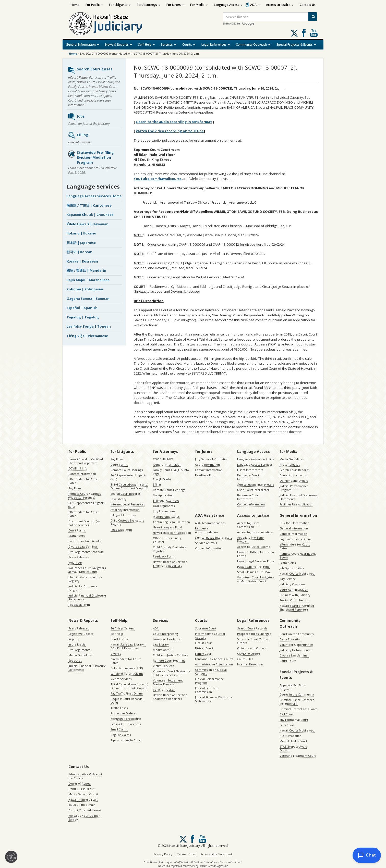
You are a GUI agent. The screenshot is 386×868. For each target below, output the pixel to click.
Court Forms (77, 530)
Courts (189, 45)
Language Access (228, 5)
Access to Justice (280, 5)
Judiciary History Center (296, 650)
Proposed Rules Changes (254, 634)
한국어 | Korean (80, 252)
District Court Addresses (85, 810)
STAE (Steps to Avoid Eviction (293, 748)
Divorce (116, 654)
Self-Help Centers (123, 628)
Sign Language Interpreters (256, 484)
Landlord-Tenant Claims (127, 673)
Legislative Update (81, 634)
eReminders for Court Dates (83, 481)
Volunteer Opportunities (296, 645)
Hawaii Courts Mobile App (297, 573)
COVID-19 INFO (163, 459)
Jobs (76, 117)
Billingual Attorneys (166, 500)
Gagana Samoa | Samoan (88, 299)
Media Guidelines (292, 459)
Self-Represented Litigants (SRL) (86, 505)
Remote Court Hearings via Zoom (298, 555)
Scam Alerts (76, 536)
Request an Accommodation (206, 530)
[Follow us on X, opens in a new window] (294, 33)
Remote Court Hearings (127, 470)
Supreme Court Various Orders (253, 641)
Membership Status (166, 517)
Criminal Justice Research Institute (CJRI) (297, 702)
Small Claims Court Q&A (254, 572)
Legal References (216, 45)
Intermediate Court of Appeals (210, 636)
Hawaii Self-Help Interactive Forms (256, 554)
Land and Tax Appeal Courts (214, 659)
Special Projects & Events (296, 45)
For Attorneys (149, 5)
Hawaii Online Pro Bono (253, 567)
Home (75, 5)
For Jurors (175, 5)
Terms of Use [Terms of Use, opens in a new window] (186, 854)
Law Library (118, 499)
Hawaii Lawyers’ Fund (167, 527)
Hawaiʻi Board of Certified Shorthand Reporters (86, 461)
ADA (255, 5)
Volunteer (75, 562)
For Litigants (120, 5)
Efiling (78, 135)
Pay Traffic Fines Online (296, 539)
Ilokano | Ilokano (81, 233)
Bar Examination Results (85, 541)
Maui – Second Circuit (83, 794)
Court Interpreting (165, 634)
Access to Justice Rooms (254, 547)
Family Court (204, 654)
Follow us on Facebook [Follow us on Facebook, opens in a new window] (304, 33)
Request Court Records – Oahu (128, 701)
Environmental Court (294, 720)
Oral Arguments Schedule (86, 552)
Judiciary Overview (292, 584)
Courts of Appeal (80, 783)
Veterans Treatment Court (298, 756)
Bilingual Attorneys (123, 515)
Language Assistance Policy (256, 459)
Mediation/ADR (163, 650)
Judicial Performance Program (83, 588)
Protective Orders (123, 713)
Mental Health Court (293, 741)
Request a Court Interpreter (248, 477)
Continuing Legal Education (171, 522)
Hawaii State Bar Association (172, 533)
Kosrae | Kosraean (82, 261)
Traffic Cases (119, 708)
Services (168, 45)
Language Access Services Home (94, 196)
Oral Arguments (164, 506)
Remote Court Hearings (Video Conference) (85, 495)
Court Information (207, 464)
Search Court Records (125, 494)
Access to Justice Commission (248, 525)
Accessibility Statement (216, 854)
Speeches (75, 660)
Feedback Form (79, 605)
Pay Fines (75, 488)
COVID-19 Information (294, 523)
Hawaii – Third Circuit (83, 799)
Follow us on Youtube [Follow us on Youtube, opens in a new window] (314, 33)
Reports (74, 639)
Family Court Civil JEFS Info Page (171, 472)
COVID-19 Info (78, 468)
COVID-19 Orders (249, 654)
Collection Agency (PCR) (127, 668)
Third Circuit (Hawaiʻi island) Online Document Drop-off (129, 486)
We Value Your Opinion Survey (84, 817)
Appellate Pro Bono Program (250, 539)
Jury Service (288, 579)
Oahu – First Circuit (81, 789)
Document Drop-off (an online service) (84, 523)
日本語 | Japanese (81, 243)
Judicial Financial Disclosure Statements (87, 597)
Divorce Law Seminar (83, 546)
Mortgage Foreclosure (126, 719)
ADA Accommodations (210, 523)
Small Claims (119, 729)
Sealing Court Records (295, 600)
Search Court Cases (90, 70)
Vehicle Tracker (164, 690)
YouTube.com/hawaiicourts (158, 179)
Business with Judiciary (295, 595)
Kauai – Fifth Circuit (82, 805)
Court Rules (245, 659)
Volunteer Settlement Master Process (168, 682)
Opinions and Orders (294, 481)
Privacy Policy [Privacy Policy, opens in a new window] (163, 854)
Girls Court (287, 725)
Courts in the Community (297, 634)
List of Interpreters (250, 470)
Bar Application (163, 495)
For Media (199, 5)
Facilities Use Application (296, 504)
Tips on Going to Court (126, 740)
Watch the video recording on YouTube (170, 131)
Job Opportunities (292, 568)
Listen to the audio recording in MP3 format (174, 122)
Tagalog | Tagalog (83, 317)
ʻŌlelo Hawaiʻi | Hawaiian (88, 224)
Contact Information (82, 474)
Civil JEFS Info (162, 479)
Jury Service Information (212, 459)
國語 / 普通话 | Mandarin (86, 270)
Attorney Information (125, 510)
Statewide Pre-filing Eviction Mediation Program (91, 157)
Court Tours (288, 661)
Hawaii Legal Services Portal (256, 561)
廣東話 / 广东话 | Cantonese (89, 205)
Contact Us (308, 5)
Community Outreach (253, 45)
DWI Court (286, 714)
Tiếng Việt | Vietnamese (87, 336)
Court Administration (294, 590)
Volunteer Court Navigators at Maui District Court (87, 570)
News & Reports (119, 45)
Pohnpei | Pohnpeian (85, 289)
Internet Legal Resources (128, 504)
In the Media (77, 644)
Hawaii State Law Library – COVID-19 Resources (128, 646)
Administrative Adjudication (214, 664)
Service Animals (206, 543)
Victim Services (121, 679)
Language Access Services (255, 464)
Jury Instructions (164, 511)
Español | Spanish (82, 308)
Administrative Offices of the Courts (85, 776)
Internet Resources (250, 664)
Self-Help (146, 45)
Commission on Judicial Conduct (211, 672)
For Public (94, 5)
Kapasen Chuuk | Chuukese (90, 215)
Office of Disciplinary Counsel (167, 540)
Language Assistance (167, 639)
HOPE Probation (291, 736)
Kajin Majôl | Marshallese (88, 280)
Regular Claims (121, 735)
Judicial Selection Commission (207, 690)
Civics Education (291, 639)
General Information (82, 45)
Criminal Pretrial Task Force (299, 709)
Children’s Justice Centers (170, 655)
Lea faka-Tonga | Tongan (89, 326)
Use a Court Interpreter (253, 490)
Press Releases (79, 557)
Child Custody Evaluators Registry (85, 579)
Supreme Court (206, 628)
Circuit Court (204, 643)
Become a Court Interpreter (248, 497)
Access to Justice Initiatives (255, 532)
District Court (204, 648)
